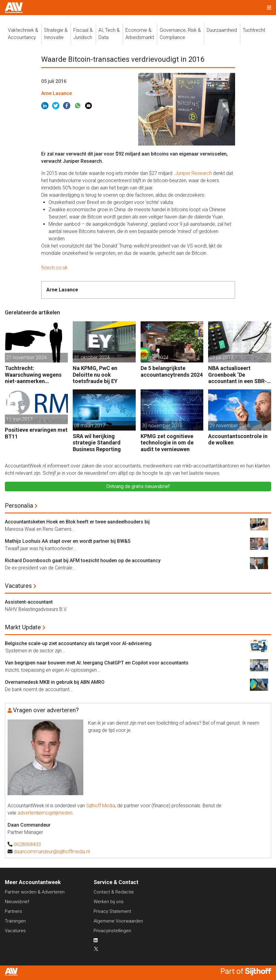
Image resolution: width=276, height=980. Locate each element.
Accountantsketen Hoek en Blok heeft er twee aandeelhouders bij (77, 522)
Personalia (19, 506)
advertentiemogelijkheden (45, 813)
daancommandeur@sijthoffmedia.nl (52, 852)
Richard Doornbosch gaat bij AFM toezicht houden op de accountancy (83, 560)
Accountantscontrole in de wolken (238, 439)
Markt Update (23, 627)
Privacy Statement (112, 911)
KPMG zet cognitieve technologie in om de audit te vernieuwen (167, 443)
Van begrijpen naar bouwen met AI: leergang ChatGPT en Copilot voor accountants (97, 663)
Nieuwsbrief (17, 902)
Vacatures (18, 586)
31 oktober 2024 (92, 357)
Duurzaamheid (222, 30)
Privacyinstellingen (112, 931)
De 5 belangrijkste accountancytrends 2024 (172, 371)
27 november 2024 (26, 357)
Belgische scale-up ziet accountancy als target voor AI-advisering (78, 643)
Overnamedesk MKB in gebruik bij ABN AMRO (55, 682)
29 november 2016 (230, 426)
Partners (13, 911)
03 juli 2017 (221, 357)
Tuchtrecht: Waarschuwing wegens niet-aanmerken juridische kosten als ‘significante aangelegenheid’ (33, 375)
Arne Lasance (57, 93)
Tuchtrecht (254, 30)
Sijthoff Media (101, 806)
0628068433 (27, 844)
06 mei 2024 (155, 357)
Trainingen (15, 921)
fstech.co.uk (54, 268)
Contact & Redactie (114, 892)
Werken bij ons (109, 902)
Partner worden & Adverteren (35, 892)
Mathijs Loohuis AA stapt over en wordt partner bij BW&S (68, 541)
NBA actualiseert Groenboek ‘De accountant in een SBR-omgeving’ (237, 375)
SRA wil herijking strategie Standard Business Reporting (97, 443)
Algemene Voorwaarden (118, 921)
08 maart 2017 (90, 426)
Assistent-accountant (29, 602)
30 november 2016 (162, 426)
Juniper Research (193, 173)
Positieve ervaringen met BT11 (36, 433)
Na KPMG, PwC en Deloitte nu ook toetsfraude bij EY (95, 375)
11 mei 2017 (19, 419)
